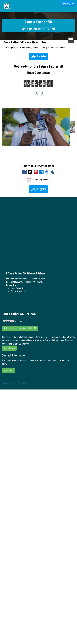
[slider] (9, 321)
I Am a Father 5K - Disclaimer (14, 383)
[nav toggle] (71, 40)
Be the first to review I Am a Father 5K (20, 328)
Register (68, 3)
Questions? (8, 370)
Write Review (9, 348)
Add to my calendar (39, 180)
